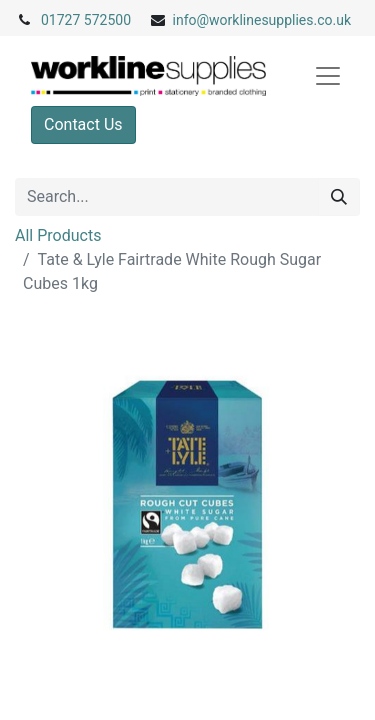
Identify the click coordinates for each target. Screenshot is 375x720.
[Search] (339, 197)
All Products (58, 235)
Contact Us (83, 124)
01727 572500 (86, 20)
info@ (191, 20)
